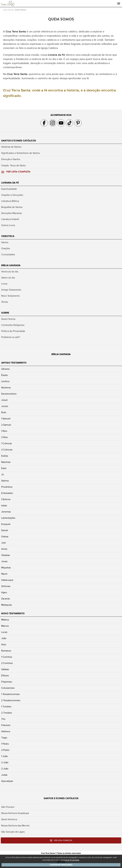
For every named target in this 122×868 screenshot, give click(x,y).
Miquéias (6, 568)
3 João (5, 769)
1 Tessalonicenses (10, 694)
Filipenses (7, 682)
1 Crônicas (7, 443)
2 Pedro (5, 750)
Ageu (4, 592)
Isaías (4, 506)
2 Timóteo (7, 713)
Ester (4, 468)
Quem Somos (20, 10)
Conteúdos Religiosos (13, 325)
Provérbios (7, 487)
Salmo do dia (8, 278)
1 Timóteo (6, 707)
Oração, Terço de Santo (13, 165)
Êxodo (4, 375)
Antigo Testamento (11, 290)
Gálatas (5, 669)
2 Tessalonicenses (11, 700)
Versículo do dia (10, 272)
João (4, 638)
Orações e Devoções (12, 195)
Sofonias (6, 586)
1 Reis (4, 431)
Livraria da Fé (10, 183)
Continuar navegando (61, 865)
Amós (4, 549)
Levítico (5, 381)
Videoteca (8, 236)
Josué (4, 400)
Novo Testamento (10, 296)
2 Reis (4, 437)
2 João (5, 762)
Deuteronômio (9, 394)
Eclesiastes (7, 493)
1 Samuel (6, 419)
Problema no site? (11, 337)
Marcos (5, 626)
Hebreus (6, 731)
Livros (4, 284)
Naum (4, 574)
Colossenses (8, 688)
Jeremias (6, 512)
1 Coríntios (7, 657)
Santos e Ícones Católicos (19, 141)
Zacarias (6, 599)
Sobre (5, 313)
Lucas (4, 632)
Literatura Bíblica (10, 201)
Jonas (4, 561)
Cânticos (6, 499)
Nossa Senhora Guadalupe (15, 813)
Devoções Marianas (11, 213)
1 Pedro (5, 744)
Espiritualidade (9, 189)
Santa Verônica (9, 819)
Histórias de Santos (11, 147)
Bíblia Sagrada (11, 265)
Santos (5, 242)
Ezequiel (6, 524)
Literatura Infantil (10, 219)
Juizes (5, 406)
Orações (6, 248)
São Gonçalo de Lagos (13, 832)
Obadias (6, 555)
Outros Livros (8, 225)
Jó (2, 475)
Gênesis (5, 369)
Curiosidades (8, 255)
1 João (4, 756)
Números (6, 388)
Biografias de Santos (12, 207)
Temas (5, 302)
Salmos (5, 481)
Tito (3, 719)
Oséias (5, 537)
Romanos (6, 651)
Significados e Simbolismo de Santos (20, 153)
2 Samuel (6, 425)
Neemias (6, 462)
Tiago (4, 738)
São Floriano (8, 807)
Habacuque (7, 580)
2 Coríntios (7, 663)
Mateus (5, 620)
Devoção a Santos (11, 159)
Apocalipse (7, 781)
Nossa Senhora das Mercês (15, 826)
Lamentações (8, 518)
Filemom (6, 725)
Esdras (5, 456)
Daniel (5, 530)
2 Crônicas (7, 450)
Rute (4, 412)
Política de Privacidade (13, 331)
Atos (4, 645)
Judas (4, 775)
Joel (3, 543)
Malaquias (7, 605)
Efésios (5, 676)
